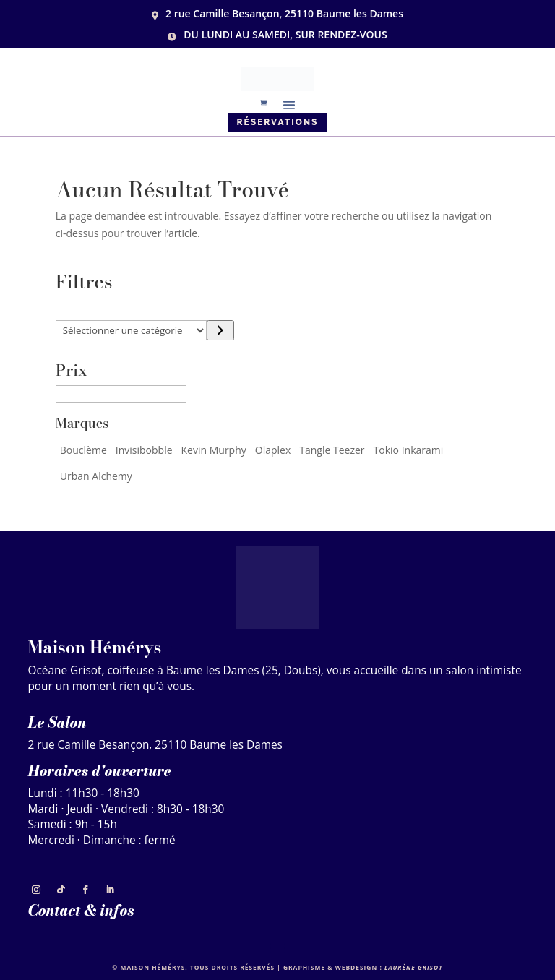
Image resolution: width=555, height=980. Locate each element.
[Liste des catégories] (132, 330)
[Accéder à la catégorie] (220, 330)
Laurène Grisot (414, 967)
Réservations (278, 122)
